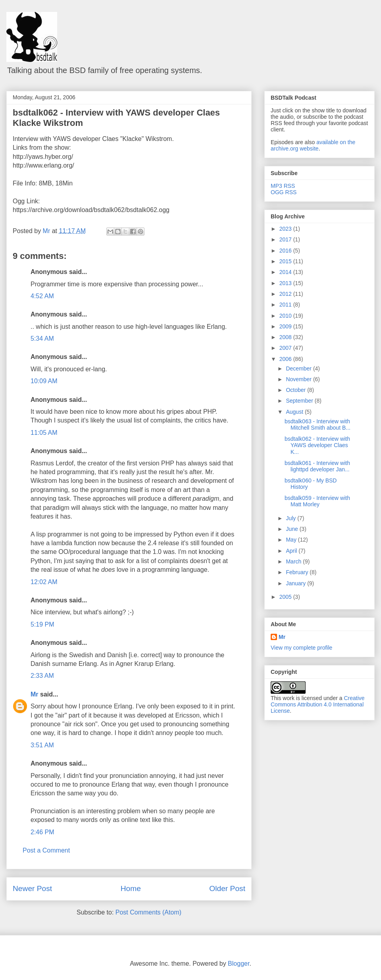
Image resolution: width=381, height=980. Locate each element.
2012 (286, 294)
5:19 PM (42, 624)
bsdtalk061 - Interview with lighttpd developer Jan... (317, 466)
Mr (35, 694)
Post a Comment (46, 850)
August (295, 412)
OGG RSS (284, 192)
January (296, 583)
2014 (286, 272)
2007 (286, 348)
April (292, 551)
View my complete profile (301, 648)
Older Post (227, 888)
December (299, 368)
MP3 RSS (283, 186)
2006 (286, 359)
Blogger (239, 964)
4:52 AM (42, 296)
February (298, 572)
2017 (286, 239)
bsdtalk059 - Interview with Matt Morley (317, 501)
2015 (286, 261)
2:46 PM (42, 832)
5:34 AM (42, 339)
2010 (286, 316)
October (296, 390)
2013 (286, 283)
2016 (286, 251)
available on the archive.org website (313, 145)
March (294, 561)
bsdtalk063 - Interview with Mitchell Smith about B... (317, 425)
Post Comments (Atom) (148, 912)
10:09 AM (44, 381)
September (300, 401)
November (299, 379)
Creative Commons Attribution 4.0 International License (318, 704)
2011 (286, 305)
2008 (286, 337)
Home (131, 888)
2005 (286, 597)
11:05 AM (44, 433)
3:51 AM (42, 745)
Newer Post (32, 888)
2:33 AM (42, 676)
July (292, 518)
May (292, 540)
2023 (286, 229)
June (292, 529)
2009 (286, 326)
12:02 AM (44, 582)
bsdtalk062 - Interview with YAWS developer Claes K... (317, 446)
